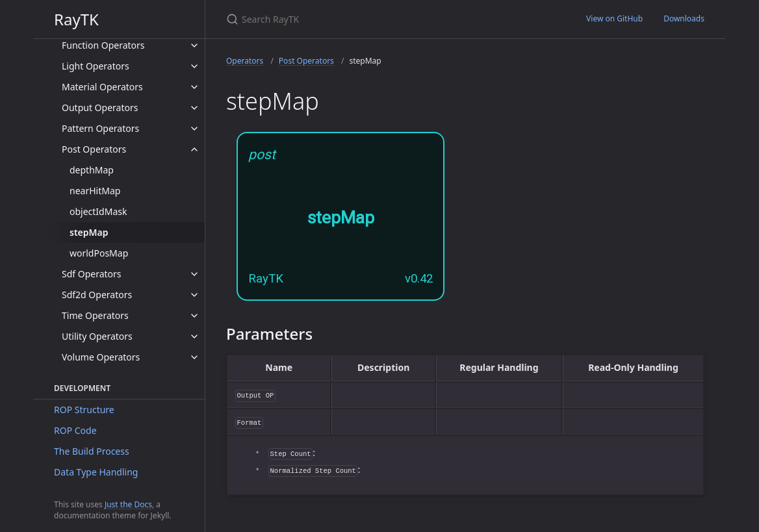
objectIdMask (98, 211)
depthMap (92, 170)
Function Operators (103, 45)
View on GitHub (614, 19)
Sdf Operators (92, 274)
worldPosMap (99, 253)
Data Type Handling (96, 472)
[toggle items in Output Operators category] (194, 108)
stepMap (89, 232)
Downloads (684, 19)
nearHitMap (95, 191)
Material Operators (102, 87)
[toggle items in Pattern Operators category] (194, 129)
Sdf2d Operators (97, 295)
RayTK (76, 19)
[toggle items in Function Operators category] (194, 45)
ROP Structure (84, 410)
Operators (245, 61)
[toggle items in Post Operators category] (194, 149)
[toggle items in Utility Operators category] (194, 336)
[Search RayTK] (379, 19)
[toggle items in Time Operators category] (194, 316)
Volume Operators (101, 357)
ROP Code (75, 430)
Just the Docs (128, 504)
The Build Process (92, 451)
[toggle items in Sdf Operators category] (194, 274)
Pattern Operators (100, 128)
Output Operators (100, 108)
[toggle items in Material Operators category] (194, 87)
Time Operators (95, 315)
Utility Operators (97, 336)
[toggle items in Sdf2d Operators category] (194, 295)
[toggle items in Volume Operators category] (194, 357)
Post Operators (94, 149)
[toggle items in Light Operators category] (194, 66)
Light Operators (96, 66)
